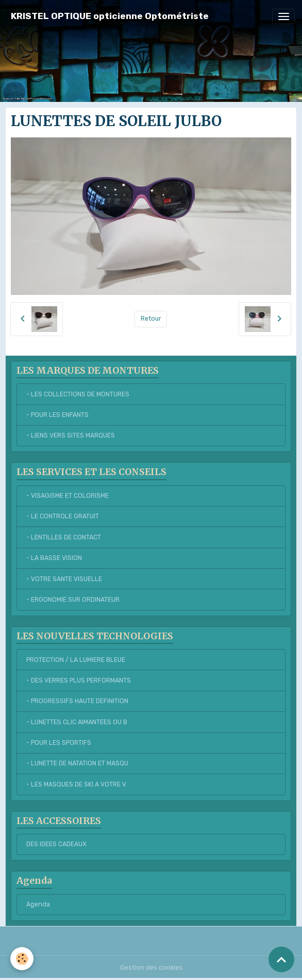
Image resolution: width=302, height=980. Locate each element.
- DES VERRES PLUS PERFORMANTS (79, 680)
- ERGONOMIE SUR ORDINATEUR (73, 600)
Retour (151, 319)
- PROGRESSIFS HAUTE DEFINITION (77, 701)
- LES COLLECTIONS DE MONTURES (78, 394)
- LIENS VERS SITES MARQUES (71, 435)
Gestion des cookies (151, 968)
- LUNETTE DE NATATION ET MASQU (77, 763)
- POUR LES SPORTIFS (59, 743)
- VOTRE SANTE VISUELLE (64, 579)
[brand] (110, 16)
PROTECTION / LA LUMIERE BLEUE (76, 660)
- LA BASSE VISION (54, 558)
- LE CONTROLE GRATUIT (63, 516)
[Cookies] (22, 959)
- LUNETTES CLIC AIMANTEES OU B (77, 722)
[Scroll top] (281, 959)
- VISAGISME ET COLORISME (68, 496)
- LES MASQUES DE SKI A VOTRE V (76, 784)
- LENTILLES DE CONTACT (64, 537)
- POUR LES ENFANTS (57, 415)
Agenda (38, 904)
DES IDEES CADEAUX (56, 844)
